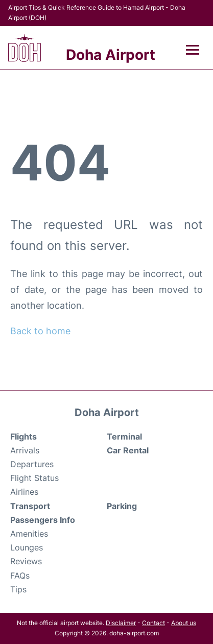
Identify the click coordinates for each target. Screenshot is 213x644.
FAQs (20, 576)
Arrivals (25, 450)
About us (184, 623)
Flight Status (34, 478)
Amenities (29, 534)
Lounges (27, 547)
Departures (32, 464)
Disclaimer (121, 623)
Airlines (24, 492)
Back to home (40, 331)
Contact (153, 623)
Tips (18, 589)
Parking (122, 506)
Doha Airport (111, 55)
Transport (30, 506)
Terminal (124, 436)
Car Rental (128, 450)
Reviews (26, 561)
